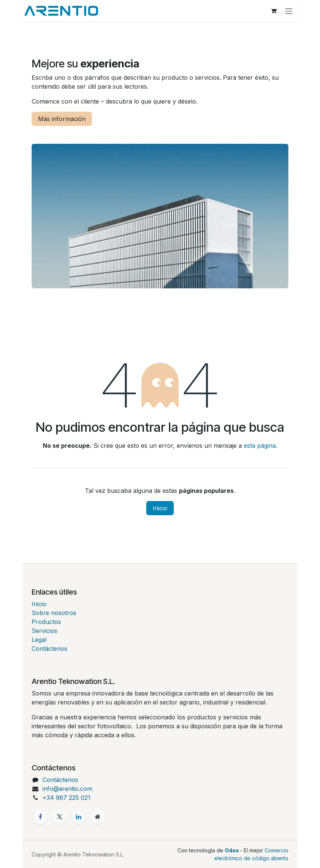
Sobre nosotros (54, 613)
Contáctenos (49, 649)
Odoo (232, 850)
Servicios (44, 631)
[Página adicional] (97, 817)
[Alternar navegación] (290, 11)
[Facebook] (40, 817)
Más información (62, 119)
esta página (260, 446)
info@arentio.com (67, 789)
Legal (39, 640)
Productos (46, 622)
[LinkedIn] (79, 817)
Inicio (160, 508)
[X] (60, 817)
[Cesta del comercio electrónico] (275, 11)
